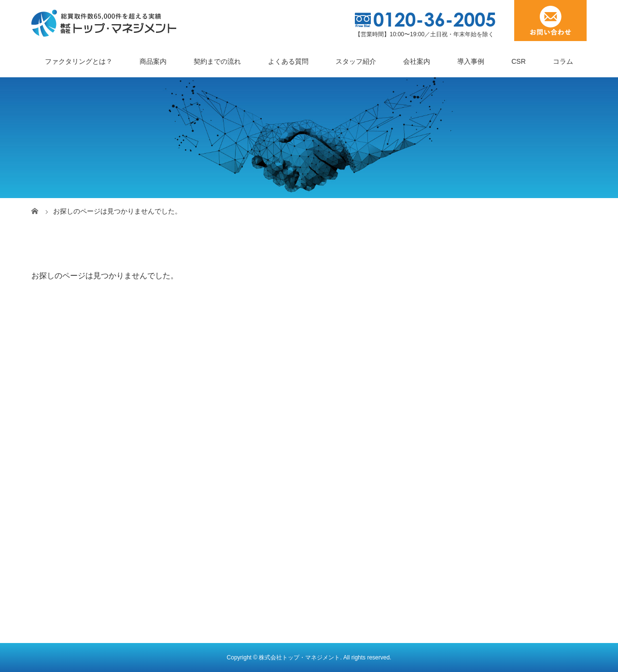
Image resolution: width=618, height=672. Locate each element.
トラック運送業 (345, 455)
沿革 (47, 567)
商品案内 (153, 61)
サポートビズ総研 (486, 529)
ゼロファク (198, 471)
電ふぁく (195, 503)
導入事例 (471, 61)
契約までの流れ (217, 61)
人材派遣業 (338, 487)
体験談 (472, 487)
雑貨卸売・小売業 (349, 503)
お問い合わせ (479, 544)
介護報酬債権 (342, 580)
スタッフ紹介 (356, 61)
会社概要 (54, 519)
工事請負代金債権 (349, 439)
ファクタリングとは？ (79, 61)
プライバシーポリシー (492, 560)
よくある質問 (288, 61)
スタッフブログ (486, 471)
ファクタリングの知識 (496, 503)
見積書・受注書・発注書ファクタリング (242, 519)
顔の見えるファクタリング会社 (87, 583)
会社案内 (417, 61)
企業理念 (54, 551)
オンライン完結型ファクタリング (232, 535)
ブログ (472, 455)
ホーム (47, 423)
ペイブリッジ (201, 487)
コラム (563, 61)
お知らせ (472, 423)
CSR (519, 61)
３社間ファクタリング (215, 455)
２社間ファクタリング (215, 439)
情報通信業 (338, 564)
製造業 (332, 471)
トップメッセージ (67, 535)
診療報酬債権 (342, 519)
